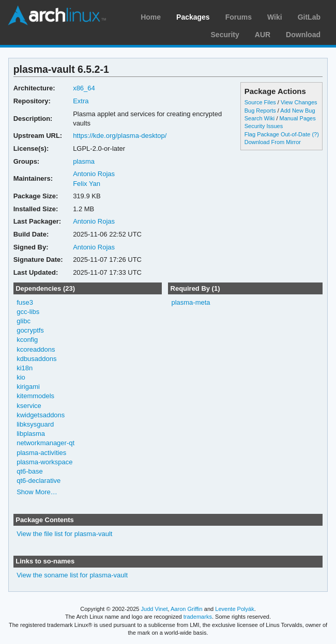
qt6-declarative (39, 481)
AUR (263, 35)
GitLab (309, 17)
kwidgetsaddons (41, 415)
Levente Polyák (234, 609)
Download (303, 35)
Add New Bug (297, 111)
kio (21, 377)
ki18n (25, 368)
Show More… (37, 492)
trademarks (198, 617)
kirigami (28, 387)
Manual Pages (297, 118)
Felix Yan (87, 184)
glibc (24, 321)
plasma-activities (41, 453)
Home (151, 17)
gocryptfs (30, 330)
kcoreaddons (36, 349)
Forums (239, 17)
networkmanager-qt (45, 443)
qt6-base (30, 471)
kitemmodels (35, 396)
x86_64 (84, 88)
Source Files (260, 102)
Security (225, 35)
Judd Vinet (155, 609)
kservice (29, 406)
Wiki (275, 17)
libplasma (31, 434)
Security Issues (264, 126)
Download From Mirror (273, 142)
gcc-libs (28, 312)
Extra (81, 101)
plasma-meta (190, 302)
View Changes (299, 102)
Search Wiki (260, 118)
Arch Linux (57, 15)
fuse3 (25, 302)
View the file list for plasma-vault (64, 534)
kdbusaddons (36, 359)
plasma (84, 161)
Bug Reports (260, 111)
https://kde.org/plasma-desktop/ (120, 136)
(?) (315, 134)
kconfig (27, 340)
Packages (193, 17)
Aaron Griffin (187, 609)
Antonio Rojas (94, 174)
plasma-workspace (44, 462)
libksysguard (35, 424)
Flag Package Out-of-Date (278, 134)
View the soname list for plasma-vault (72, 575)
